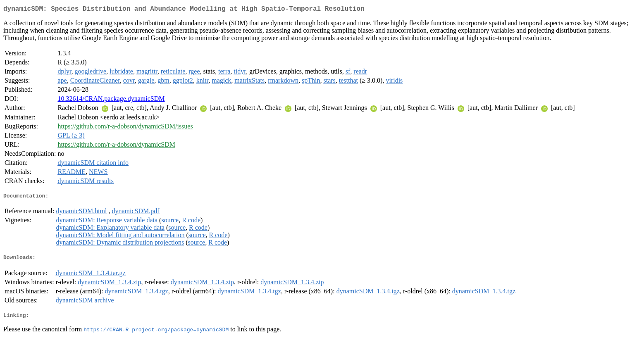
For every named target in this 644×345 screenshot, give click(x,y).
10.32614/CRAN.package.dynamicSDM (111, 100)
